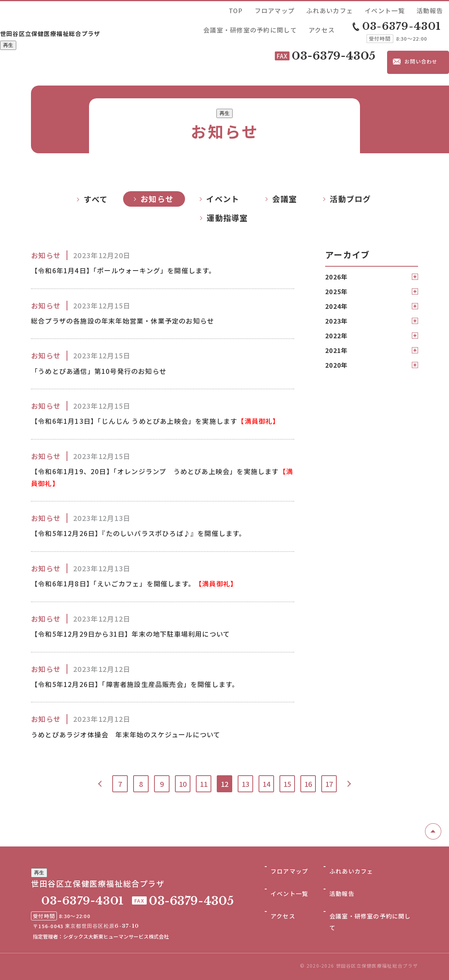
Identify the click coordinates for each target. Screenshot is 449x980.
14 (266, 784)
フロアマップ (224, 9)
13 (245, 784)
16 (308, 784)
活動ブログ (350, 162)
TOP (198, 9)
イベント (223, 162)
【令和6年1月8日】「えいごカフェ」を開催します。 (151, 576)
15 (287, 784)
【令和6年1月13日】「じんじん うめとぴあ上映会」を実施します (159, 398)
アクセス (436, 9)
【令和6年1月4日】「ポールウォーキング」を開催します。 (139, 234)
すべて (96, 162)
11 (204, 784)
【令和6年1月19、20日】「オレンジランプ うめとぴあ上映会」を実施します (163, 465)
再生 (8, 32)
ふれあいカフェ (263, 9)
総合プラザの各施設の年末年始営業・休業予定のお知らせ (138, 287)
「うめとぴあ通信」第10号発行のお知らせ (110, 339)
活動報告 (333, 9)
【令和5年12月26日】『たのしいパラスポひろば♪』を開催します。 (156, 524)
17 (329, 784)
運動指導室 (227, 181)
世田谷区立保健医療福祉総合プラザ (81, 18)
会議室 (284, 162)
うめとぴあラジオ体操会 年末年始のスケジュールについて (142, 733)
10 (183, 784)
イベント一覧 (302, 9)
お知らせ (157, 162)
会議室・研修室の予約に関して (385, 9)
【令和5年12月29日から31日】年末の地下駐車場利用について (146, 629)
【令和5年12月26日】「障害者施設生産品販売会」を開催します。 (152, 681)
